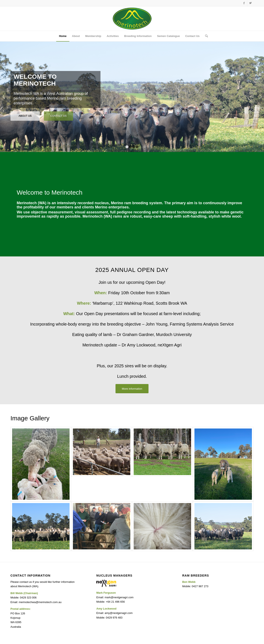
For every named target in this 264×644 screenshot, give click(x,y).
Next (260, 97)
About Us (25, 115)
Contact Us (58, 115)
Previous (4, 97)
